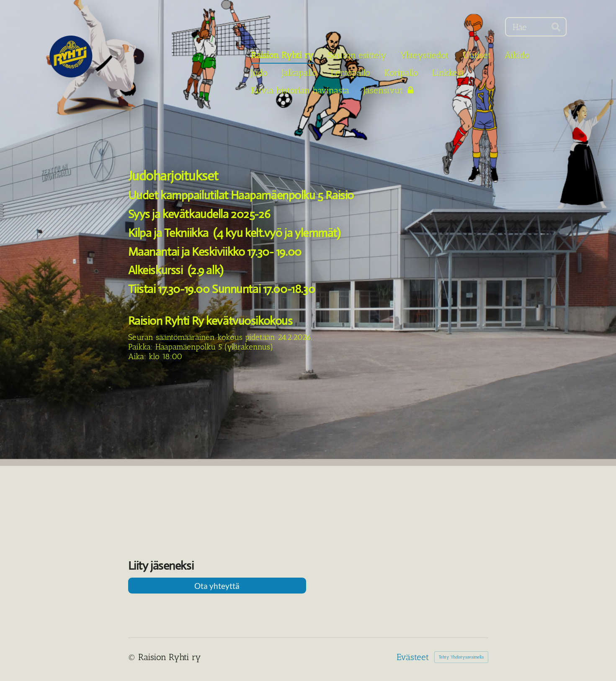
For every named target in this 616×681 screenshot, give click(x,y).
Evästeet (413, 657)
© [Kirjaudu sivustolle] (133, 657)
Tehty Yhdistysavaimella (461, 657)
